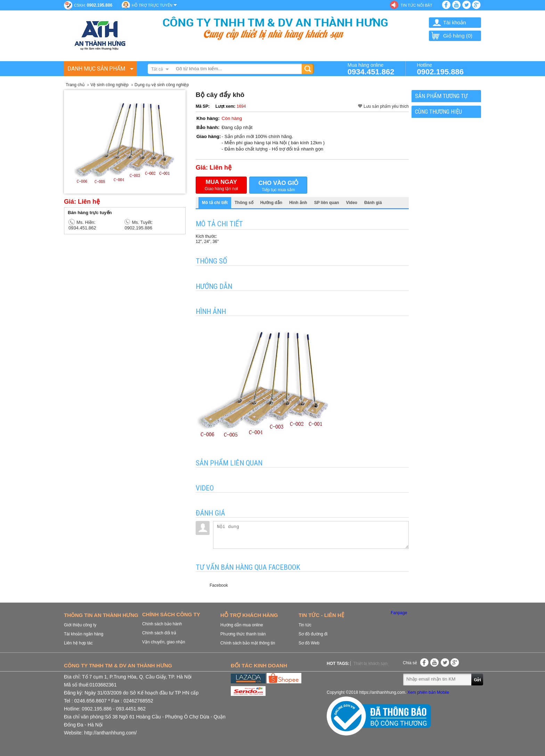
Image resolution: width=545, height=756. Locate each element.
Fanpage (399, 613)
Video (351, 203)
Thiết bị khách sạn (370, 664)
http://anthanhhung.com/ (110, 733)
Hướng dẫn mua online (242, 625)
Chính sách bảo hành (162, 624)
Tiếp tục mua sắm (278, 185)
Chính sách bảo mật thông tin (248, 643)
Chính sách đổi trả (159, 633)
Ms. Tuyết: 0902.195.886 (139, 225)
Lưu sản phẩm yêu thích (386, 106)
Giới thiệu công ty (80, 625)
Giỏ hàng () (452, 36)
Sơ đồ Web (309, 643)
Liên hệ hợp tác (78, 643)
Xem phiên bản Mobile (428, 692)
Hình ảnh (298, 203)
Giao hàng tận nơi (221, 185)
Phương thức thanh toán (243, 634)
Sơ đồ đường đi (313, 634)
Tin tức (305, 625)
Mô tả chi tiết (215, 203)
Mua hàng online (371, 69)
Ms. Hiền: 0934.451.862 (82, 225)
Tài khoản (455, 22)
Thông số (244, 203)
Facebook (219, 585)
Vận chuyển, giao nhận (164, 642)
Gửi (478, 679)
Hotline (440, 69)
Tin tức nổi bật (416, 5)
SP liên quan (327, 203)
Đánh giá (373, 203)
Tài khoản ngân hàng (84, 634)
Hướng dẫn (271, 203)
